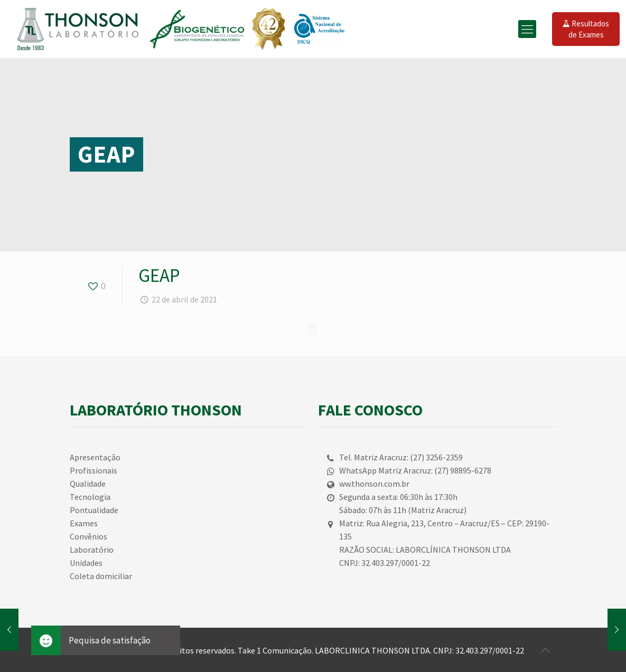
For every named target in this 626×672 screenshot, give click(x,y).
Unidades (86, 563)
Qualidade (88, 484)
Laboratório (92, 550)
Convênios (88, 536)
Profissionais (94, 470)
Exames (84, 523)
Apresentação (95, 457)
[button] (46, 640)
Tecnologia (90, 497)
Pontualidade (94, 510)
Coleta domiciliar (101, 576)
